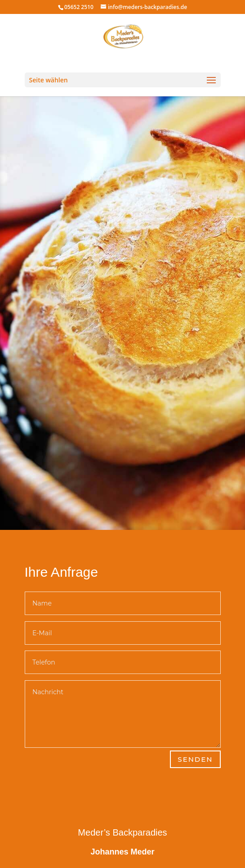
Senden (195, 759)
